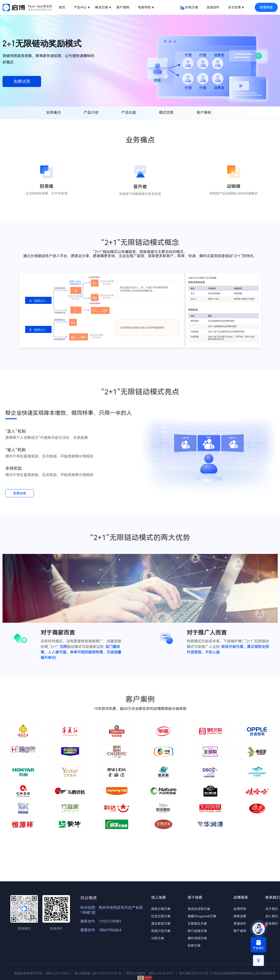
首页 (62, 7)
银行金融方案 (197, 931)
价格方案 (192, 7)
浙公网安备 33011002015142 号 (98, 973)
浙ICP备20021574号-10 (196, 973)
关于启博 (234, 7)
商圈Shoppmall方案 (202, 916)
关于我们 (272, 909)
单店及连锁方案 (199, 909)
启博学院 (240, 909)
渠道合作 (213, 7)
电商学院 (144, 7)
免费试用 (22, 81)
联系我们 (272, 924)
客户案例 (123, 7)
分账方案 (158, 938)
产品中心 (80, 7)
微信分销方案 (161, 909)
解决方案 (102, 7)
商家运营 (240, 916)
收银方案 (194, 946)
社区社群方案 (161, 916)
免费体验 (266, 7)
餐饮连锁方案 (197, 938)
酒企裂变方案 (161, 924)
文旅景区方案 (197, 924)
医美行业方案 (161, 931)
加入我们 (272, 916)
